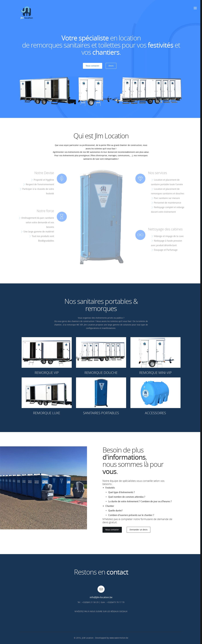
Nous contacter (93, 66)
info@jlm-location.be (101, 597)
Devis (111, 66)
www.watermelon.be (119, 638)
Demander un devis (139, 530)
